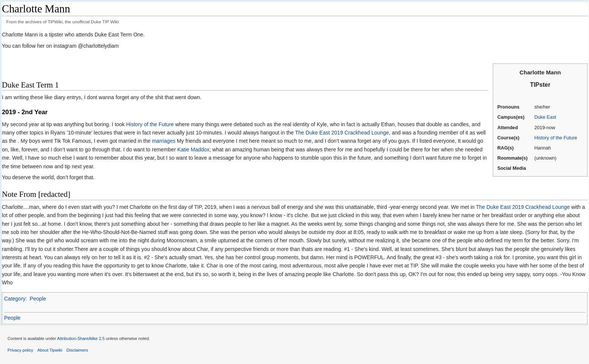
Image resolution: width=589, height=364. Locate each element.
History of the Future (556, 138)
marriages (164, 141)
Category (15, 299)
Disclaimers (77, 350)
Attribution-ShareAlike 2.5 (81, 338)
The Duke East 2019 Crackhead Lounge (342, 133)
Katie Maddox (193, 150)
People (38, 299)
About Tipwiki (50, 350)
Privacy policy (20, 350)
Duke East (545, 117)
